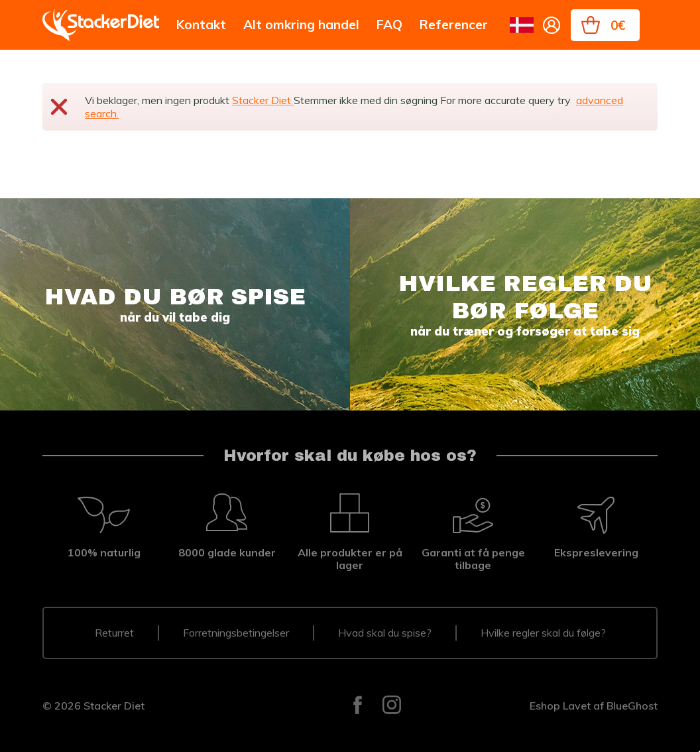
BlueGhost (632, 706)
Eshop (545, 706)
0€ (618, 25)
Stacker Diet (263, 100)
